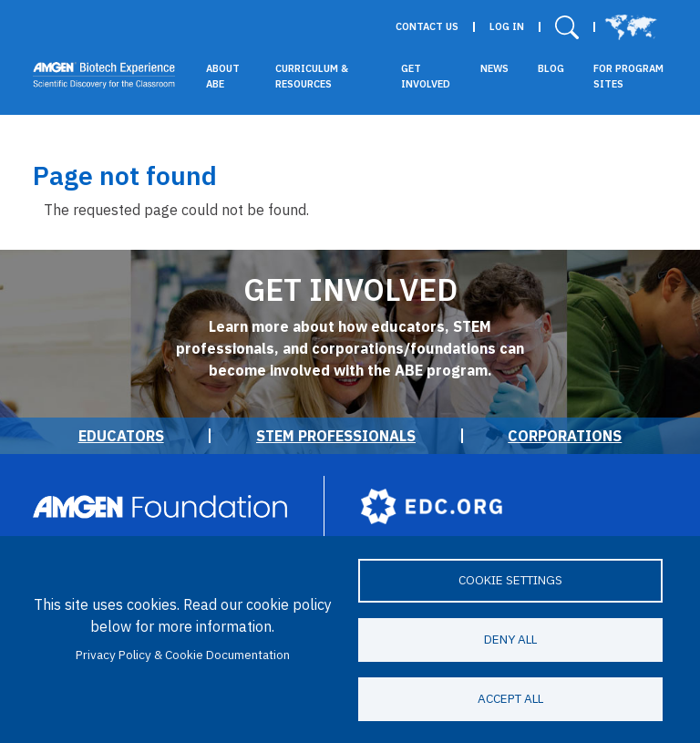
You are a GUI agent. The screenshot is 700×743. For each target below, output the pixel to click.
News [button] (494, 68)
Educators (121, 436)
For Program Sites (628, 76)
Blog (551, 68)
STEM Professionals (336, 436)
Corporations (565, 436)
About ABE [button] (223, 76)
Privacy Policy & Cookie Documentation (183, 655)
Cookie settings (510, 580)
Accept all (510, 698)
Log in (507, 27)
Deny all (510, 639)
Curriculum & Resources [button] (312, 76)
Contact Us (427, 27)
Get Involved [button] (426, 76)
